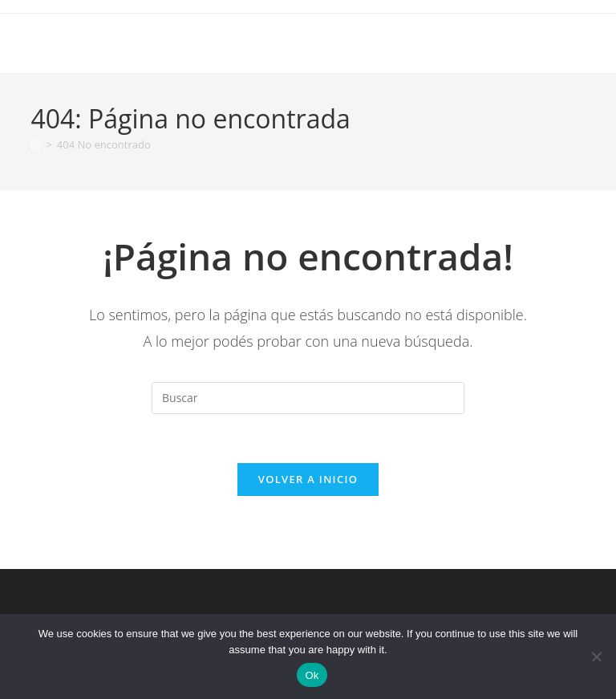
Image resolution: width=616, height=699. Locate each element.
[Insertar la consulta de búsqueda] (308, 398)
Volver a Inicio (308, 479)
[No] (596, 656)
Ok (312, 675)
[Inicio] (36, 144)
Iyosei (56, 43)
